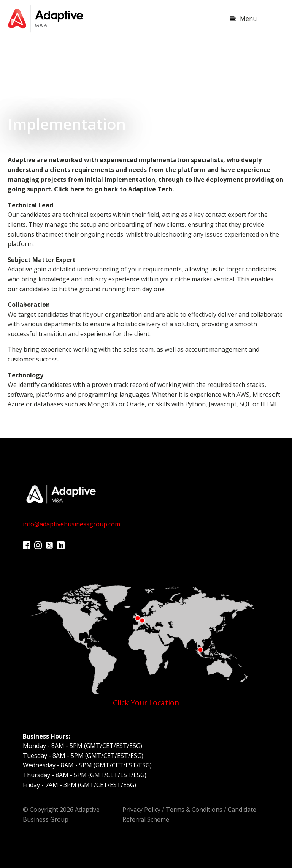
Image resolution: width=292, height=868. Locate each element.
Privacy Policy (141, 810)
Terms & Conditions (194, 810)
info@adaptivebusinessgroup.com (71, 524)
